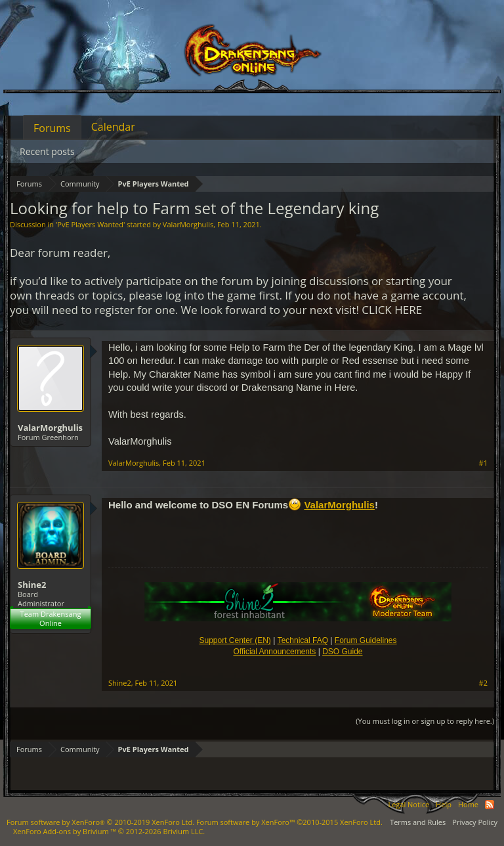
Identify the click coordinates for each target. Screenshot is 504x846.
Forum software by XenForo (100, 822)
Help (444, 804)
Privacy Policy (475, 822)
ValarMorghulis (188, 224)
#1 (483, 463)
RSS (490, 805)
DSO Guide (342, 652)
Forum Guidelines (366, 640)
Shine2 (32, 585)
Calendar (113, 127)
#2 (483, 683)
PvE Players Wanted (90, 224)
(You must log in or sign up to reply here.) (425, 721)
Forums (52, 128)
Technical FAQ (303, 640)
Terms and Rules (418, 822)
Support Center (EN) (235, 640)
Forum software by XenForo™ (289, 822)
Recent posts (47, 151)
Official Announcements (274, 652)
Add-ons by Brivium (109, 831)
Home (468, 804)
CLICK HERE (392, 310)
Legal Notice (409, 804)
